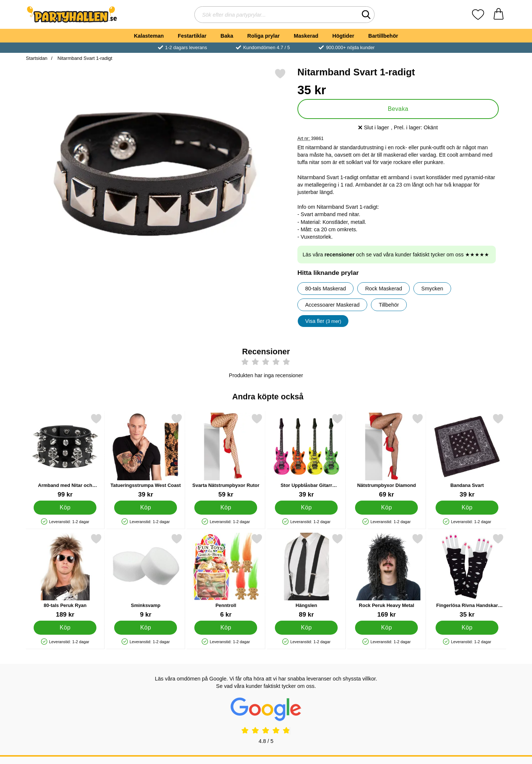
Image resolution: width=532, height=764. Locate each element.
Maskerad (306, 36)
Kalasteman (149, 36)
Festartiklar (192, 36)
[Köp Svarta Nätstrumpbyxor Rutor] (226, 508)
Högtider (343, 36)
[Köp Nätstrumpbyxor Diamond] (386, 508)
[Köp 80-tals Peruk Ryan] (65, 628)
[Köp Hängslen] (306, 628)
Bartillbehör (383, 36)
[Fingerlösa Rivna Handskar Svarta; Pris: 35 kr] (467, 576)
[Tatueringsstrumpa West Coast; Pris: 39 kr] (146, 456)
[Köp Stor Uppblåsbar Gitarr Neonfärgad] (306, 508)
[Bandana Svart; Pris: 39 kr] (467, 456)
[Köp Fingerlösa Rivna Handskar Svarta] (467, 628)
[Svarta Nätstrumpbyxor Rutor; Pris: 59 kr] (226, 456)
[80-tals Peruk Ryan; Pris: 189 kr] (65, 576)
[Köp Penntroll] (226, 628)
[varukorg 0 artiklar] (499, 15)
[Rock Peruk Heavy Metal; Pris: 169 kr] (387, 576)
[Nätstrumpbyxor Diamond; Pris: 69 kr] (387, 456)
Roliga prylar (263, 36)
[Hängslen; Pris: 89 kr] (306, 576)
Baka (227, 36)
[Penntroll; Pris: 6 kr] (226, 576)
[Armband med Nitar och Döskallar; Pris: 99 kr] (65, 456)
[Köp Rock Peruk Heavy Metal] (386, 628)
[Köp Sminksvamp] (146, 628)
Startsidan (37, 58)
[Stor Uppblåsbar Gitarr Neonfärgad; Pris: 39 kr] (306, 456)
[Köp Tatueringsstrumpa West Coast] (146, 508)
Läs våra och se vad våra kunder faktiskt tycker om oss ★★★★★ (396, 255)
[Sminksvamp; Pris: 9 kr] (146, 576)
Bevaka (398, 109)
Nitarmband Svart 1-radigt (84, 58)
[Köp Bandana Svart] (467, 508)
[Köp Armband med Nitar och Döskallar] (65, 508)
